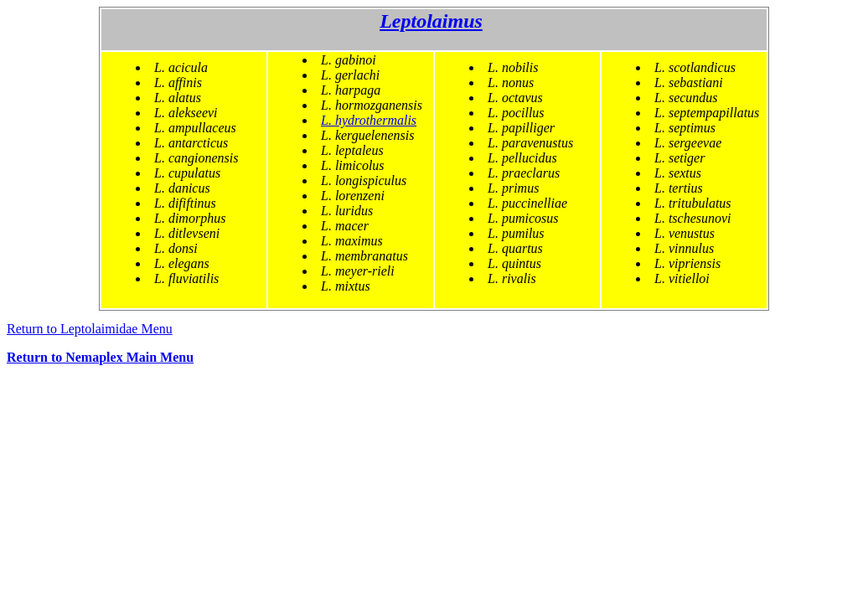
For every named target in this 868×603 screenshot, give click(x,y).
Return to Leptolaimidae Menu (90, 329)
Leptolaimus (431, 21)
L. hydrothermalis (369, 120)
